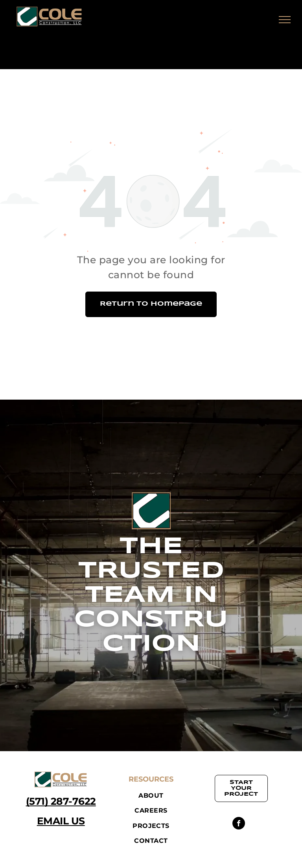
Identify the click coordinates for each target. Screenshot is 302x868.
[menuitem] (151, 796)
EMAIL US (61, 821)
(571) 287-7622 (61, 801)
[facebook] (239, 824)
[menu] (285, 20)
